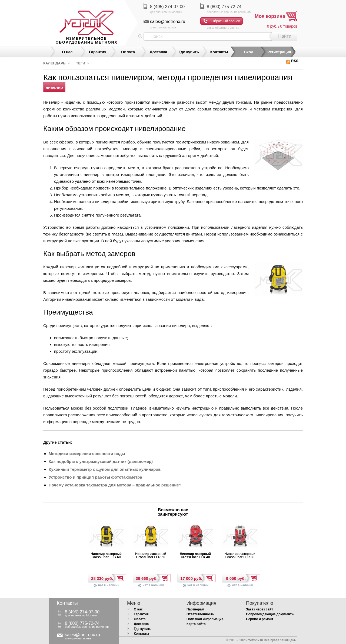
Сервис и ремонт (260, 619)
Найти (285, 36)
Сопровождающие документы (270, 614)
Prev (143, 514)
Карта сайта (196, 624)
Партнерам (195, 609)
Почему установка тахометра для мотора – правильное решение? (115, 485)
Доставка (158, 52)
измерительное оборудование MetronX (86, 40)
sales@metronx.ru (168, 22)
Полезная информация (205, 619)
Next (203, 514)
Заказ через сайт (259, 609)
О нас (67, 52)
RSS (292, 61)
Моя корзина (270, 16)
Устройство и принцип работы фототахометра (95, 477)
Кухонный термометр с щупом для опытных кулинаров (105, 469)
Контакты (219, 52)
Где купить (189, 52)
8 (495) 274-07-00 (167, 7)
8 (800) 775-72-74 (224, 7)
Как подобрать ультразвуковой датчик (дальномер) (101, 461)
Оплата (128, 52)
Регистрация (279, 52)
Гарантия (98, 52)
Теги (81, 63)
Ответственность (200, 614)
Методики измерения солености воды (87, 454)
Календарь (54, 63)
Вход (249, 52)
